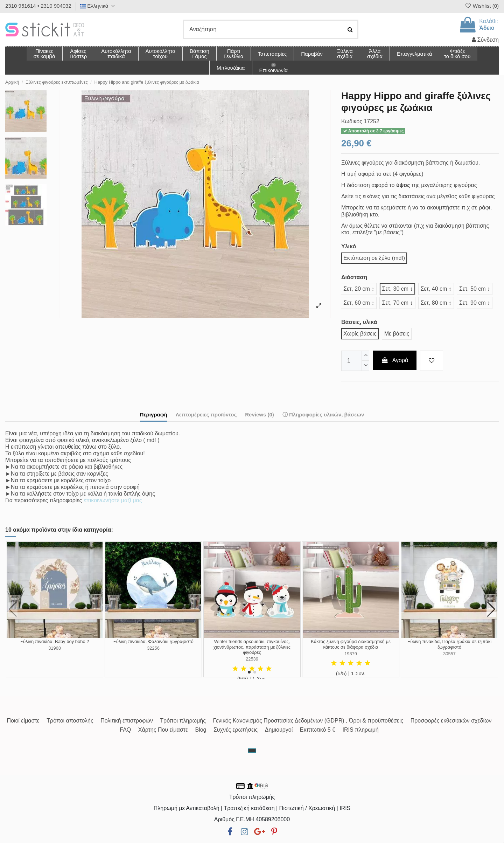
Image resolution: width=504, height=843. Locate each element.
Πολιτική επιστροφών (127, 721)
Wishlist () (482, 6)
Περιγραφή (154, 414)
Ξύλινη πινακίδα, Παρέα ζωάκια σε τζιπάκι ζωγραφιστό (449, 644)
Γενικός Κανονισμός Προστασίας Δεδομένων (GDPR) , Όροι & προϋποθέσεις (308, 721)
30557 (449, 654)
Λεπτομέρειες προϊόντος (206, 414)
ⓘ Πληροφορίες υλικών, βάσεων (323, 414)
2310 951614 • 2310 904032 (38, 6)
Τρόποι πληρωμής (183, 721)
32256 (153, 648)
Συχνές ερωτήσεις (236, 730)
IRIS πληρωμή (361, 730)
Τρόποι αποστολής (70, 721)
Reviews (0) (260, 414)
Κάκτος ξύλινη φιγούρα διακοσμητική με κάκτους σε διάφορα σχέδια (351, 644)
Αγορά (395, 360)
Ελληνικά (98, 6)
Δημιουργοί (279, 730)
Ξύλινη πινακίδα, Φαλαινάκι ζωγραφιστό (153, 641)
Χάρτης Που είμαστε (163, 730)
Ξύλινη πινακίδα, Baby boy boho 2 (54, 641)
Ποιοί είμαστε (23, 721)
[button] (375, 54)
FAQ (125, 730)
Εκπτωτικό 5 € (318, 730)
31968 (55, 648)
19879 (351, 654)
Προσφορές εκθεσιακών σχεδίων (451, 721)
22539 (252, 659)
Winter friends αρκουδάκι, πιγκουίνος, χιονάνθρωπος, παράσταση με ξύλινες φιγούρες (252, 647)
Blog (201, 730)
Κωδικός (352, 121)
